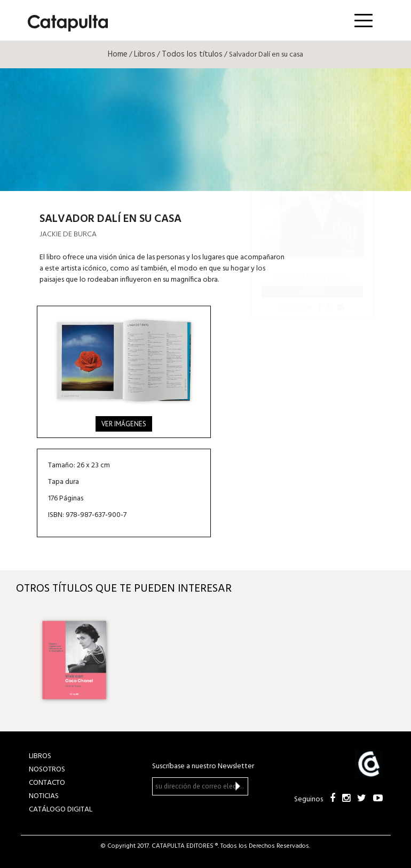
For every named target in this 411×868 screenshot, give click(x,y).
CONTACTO (47, 783)
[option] (74, 660)
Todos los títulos (192, 54)
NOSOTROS (47, 770)
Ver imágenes (124, 424)
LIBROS (40, 756)
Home (118, 54)
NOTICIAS (44, 796)
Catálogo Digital (61, 810)
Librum (312, 291)
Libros (145, 54)
